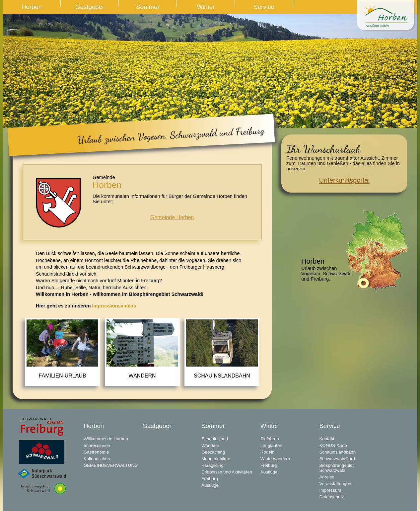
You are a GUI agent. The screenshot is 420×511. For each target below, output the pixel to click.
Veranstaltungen (335, 484)
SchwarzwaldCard (337, 459)
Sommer (148, 7)
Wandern (142, 376)
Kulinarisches (97, 459)
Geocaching (213, 452)
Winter (206, 7)
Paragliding (212, 465)
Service (264, 7)
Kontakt (327, 439)
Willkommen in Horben (106, 439)
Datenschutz (331, 497)
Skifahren (270, 439)
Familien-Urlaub (63, 376)
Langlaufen (271, 445)
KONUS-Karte (333, 445)
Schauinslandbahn (222, 376)
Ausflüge (210, 485)
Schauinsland (215, 439)
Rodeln (267, 452)
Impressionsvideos (114, 306)
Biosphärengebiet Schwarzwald (336, 468)
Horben (32, 7)
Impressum (330, 490)
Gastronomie (96, 452)
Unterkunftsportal (344, 180)
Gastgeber (90, 7)
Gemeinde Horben (172, 217)
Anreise (327, 477)
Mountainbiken (216, 459)
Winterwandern (275, 459)
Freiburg (210, 479)
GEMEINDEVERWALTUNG (111, 465)
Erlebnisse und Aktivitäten (227, 472)
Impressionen (97, 445)
